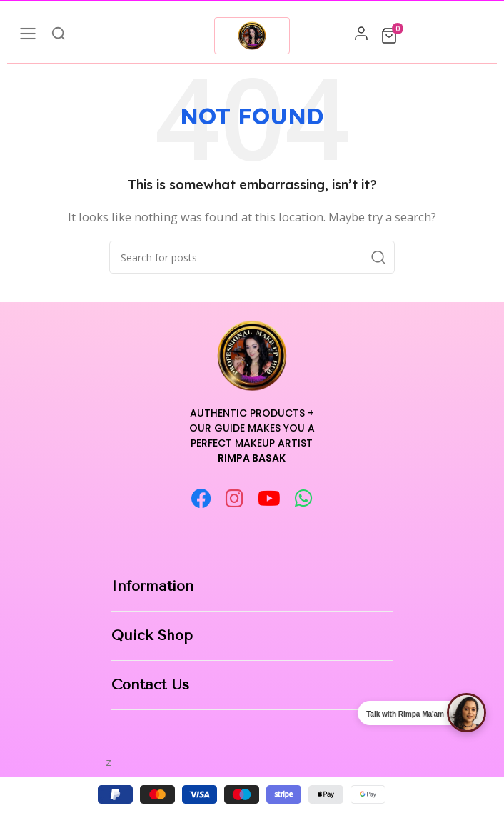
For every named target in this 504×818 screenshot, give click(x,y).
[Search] (252, 257)
